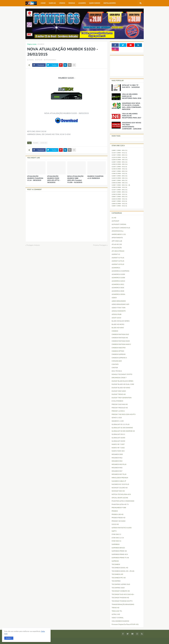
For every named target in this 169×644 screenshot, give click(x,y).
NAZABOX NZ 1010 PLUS (120, 484)
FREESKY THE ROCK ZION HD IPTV (124, 414)
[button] (9, 638)
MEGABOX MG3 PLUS (119, 464)
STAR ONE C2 (116, 534)
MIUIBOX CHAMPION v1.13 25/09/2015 (95, 177)
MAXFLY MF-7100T (118, 444)
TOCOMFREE (116, 581)
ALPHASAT (115, 221)
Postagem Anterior (33, 245)
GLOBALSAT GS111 (118, 434)
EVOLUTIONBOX (117, 401)
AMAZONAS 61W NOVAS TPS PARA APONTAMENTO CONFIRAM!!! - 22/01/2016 (132, 126)
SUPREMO (115, 561)
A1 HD (114, 218)
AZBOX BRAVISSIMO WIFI (120, 304)
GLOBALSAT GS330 (118, 441)
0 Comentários (51, 60)
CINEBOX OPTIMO (118, 351)
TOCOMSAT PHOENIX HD (120, 598)
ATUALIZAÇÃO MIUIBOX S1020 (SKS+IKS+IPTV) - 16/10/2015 (54, 179)
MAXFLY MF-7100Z (118, 448)
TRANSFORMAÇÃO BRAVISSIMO (123, 604)
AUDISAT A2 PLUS (118, 261)
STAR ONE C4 (116, 541)
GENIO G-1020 (117, 418)
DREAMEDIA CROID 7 (119, 378)
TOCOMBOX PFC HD (119, 578)
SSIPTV (114, 531)
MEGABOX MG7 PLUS (119, 474)
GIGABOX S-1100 (118, 421)
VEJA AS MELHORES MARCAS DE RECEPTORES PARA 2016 (132, 96)
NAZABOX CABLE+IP (119, 481)
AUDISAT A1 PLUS (118, 258)
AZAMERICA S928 (118, 291)
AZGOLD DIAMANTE (119, 311)
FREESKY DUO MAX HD (120, 404)
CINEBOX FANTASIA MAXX (121, 341)
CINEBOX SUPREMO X (119, 358)
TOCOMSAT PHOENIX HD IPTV (122, 601)
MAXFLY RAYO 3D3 (118, 451)
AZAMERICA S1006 (118, 278)
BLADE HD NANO (118, 328)
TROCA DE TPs (117, 611)
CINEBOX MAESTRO (119, 348)
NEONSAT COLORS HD (120, 488)
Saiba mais (17, 633)
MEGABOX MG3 (117, 461)
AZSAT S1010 (116, 318)
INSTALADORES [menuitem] (110, 3)
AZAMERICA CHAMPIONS (120, 271)
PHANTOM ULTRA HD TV (120, 504)
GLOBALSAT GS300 (118, 438)
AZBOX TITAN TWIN (119, 308)
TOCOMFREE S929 (118, 588)
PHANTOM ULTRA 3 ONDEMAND (123, 501)
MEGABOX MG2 (117, 458)
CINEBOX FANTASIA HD (120, 338)
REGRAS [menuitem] (72, 3)
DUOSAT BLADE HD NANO (121, 388)
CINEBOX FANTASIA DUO (120, 334)
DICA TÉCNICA (117, 371)
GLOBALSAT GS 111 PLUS (121, 424)
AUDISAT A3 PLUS (118, 264)
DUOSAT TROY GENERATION (122, 398)
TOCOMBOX (116, 564)
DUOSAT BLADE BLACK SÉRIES (122, 381)
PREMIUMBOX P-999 (119, 508)
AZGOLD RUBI (117, 314)
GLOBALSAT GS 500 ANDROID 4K (123, 431)
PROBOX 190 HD (118, 514)
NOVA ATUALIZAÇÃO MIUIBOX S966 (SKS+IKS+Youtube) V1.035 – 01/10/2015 (75, 179)
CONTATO (115, 364)
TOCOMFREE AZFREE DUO (121, 584)
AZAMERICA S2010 (118, 281)
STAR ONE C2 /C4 (118, 538)
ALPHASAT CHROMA (119, 224)
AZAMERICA (116, 268)
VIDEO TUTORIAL (118, 618)
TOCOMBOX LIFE (117, 574)
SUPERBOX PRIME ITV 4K (120, 558)
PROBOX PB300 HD (118, 518)
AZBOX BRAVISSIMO (119, 301)
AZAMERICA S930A (118, 294)
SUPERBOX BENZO (118, 548)
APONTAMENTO (117, 238)
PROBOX (115, 511)
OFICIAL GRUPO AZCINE (120, 498)
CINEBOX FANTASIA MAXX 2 (121, 344)
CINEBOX (115, 331)
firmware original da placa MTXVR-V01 (125, 624)
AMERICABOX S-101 (119, 234)
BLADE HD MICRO (118, 324)
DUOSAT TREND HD (119, 394)
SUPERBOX (116, 544)
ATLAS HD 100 (117, 244)
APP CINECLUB (117, 241)
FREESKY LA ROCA (118, 411)
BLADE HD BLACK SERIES (121, 321)
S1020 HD (44, 143)
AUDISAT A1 (116, 254)
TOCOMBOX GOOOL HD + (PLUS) (123, 571)
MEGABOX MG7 (117, 471)
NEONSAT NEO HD (118, 491)
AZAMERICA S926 (118, 288)
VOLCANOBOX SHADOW (120, 621)
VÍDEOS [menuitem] (62, 3)
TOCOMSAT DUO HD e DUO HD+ (123, 594)
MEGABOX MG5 (117, 468)
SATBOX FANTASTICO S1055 (122, 528)
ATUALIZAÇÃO (117, 248)
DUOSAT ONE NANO (119, 391)
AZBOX (114, 298)
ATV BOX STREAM (118, 251)
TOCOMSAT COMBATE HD (121, 591)
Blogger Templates (41, 641)
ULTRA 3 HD (116, 614)
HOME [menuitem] (43, 3)
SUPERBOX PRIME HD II (120, 554)
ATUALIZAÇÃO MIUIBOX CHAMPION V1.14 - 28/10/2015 (35, 178)
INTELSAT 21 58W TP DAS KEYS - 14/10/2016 (131, 86)
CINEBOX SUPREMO (119, 354)
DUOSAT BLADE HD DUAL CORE (123, 384)
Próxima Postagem (100, 245)
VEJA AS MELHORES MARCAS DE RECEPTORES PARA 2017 (132, 116)
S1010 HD (115, 524)
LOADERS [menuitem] (82, 3)
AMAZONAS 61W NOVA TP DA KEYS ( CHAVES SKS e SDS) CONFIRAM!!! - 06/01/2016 (132, 106)
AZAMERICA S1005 (118, 274)
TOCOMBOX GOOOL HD (120, 568)
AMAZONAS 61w (118, 231)
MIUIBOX (41, 44)
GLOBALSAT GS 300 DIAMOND (122, 428)
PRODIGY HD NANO (119, 521)
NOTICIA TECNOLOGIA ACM (121, 494)
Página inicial (32, 44)
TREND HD (115, 608)
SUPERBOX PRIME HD (119, 551)
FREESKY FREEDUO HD (120, 408)
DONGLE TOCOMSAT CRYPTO (122, 374)
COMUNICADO (117, 361)
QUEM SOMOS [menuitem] (95, 3)
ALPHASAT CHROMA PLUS (121, 228)
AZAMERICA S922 (118, 284)
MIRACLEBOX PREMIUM (120, 478)
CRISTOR (115, 368)
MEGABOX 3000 (117, 454)
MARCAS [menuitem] (52, 3)
